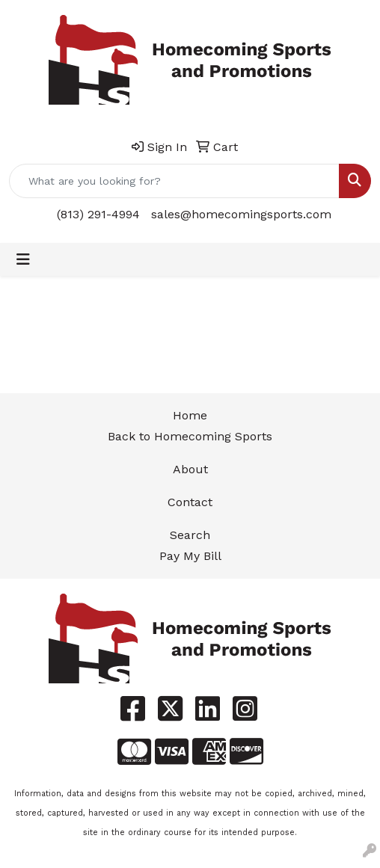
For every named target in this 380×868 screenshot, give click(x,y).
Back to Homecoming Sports (190, 436)
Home (190, 415)
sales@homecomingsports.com (241, 214)
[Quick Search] (174, 181)
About (190, 469)
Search (190, 535)
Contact (190, 502)
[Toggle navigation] (23, 259)
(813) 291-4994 (98, 214)
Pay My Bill (190, 556)
